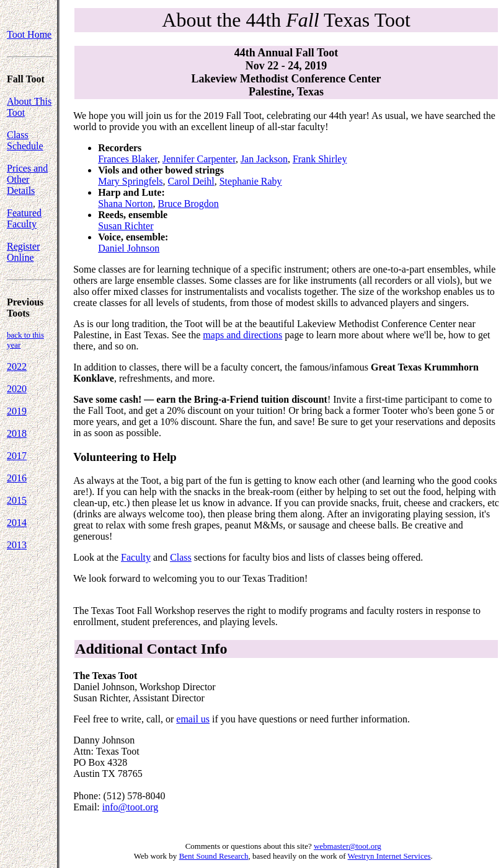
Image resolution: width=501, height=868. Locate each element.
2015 (17, 500)
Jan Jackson (264, 159)
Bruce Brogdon (188, 204)
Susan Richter (126, 226)
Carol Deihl (191, 181)
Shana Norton (125, 204)
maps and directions (242, 335)
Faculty (136, 557)
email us (193, 719)
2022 (17, 366)
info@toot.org (130, 807)
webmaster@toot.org (348, 846)
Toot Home (29, 34)
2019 (17, 411)
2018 (17, 433)
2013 (17, 545)
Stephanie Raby (251, 181)
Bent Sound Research (214, 856)
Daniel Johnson (129, 248)
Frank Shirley (320, 159)
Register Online (23, 252)
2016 (17, 478)
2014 (17, 523)
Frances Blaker (128, 159)
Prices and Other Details (27, 179)
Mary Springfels (130, 181)
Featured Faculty (24, 218)
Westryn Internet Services (389, 856)
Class (181, 557)
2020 (17, 389)
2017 (17, 456)
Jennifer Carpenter (199, 159)
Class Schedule (25, 140)
